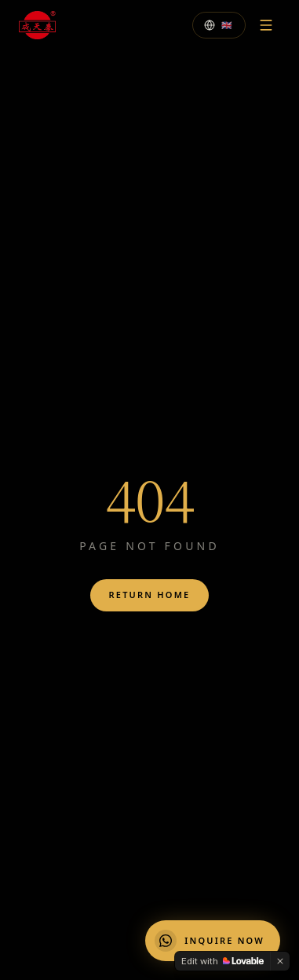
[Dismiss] (280, 961)
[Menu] (266, 25)
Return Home (150, 595)
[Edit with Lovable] (222, 961)
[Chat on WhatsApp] (213, 941)
